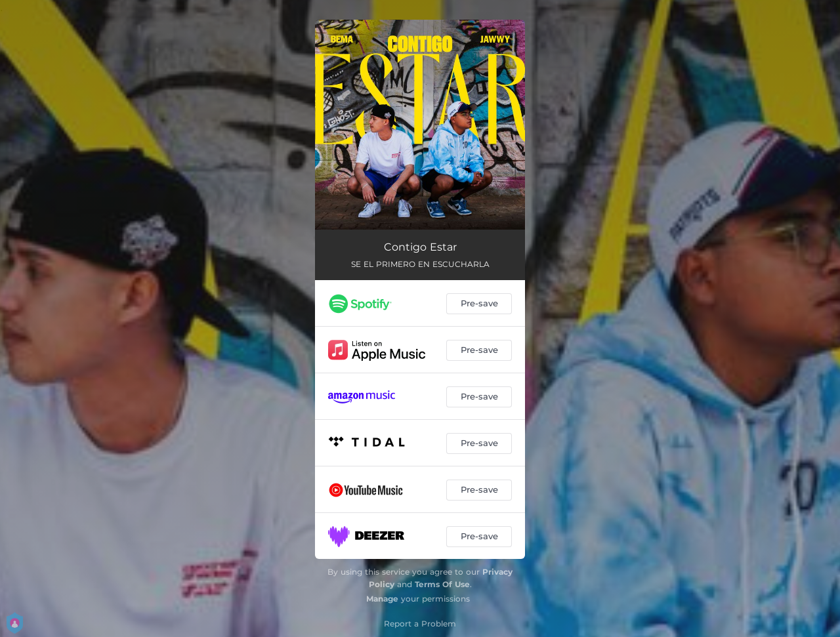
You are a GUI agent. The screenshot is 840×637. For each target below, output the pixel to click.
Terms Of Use (442, 584)
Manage (382, 599)
